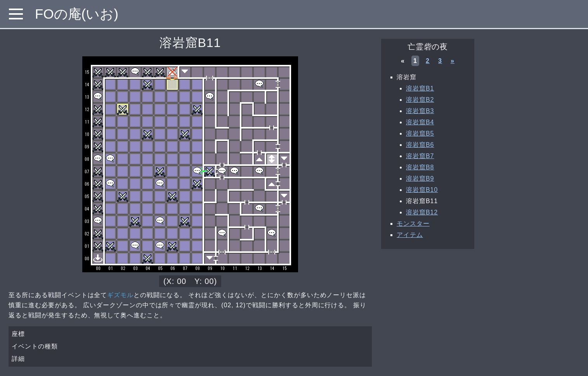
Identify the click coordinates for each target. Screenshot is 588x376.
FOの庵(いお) (77, 14)
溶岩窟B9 (420, 178)
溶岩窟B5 (420, 133)
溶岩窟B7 (420, 156)
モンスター (413, 224)
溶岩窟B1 (420, 88)
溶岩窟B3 (420, 111)
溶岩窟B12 (422, 212)
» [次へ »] (453, 61)
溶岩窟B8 (420, 167)
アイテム (410, 235)
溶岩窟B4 (420, 122)
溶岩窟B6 (420, 145)
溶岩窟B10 (422, 190)
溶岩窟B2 (420, 100)
